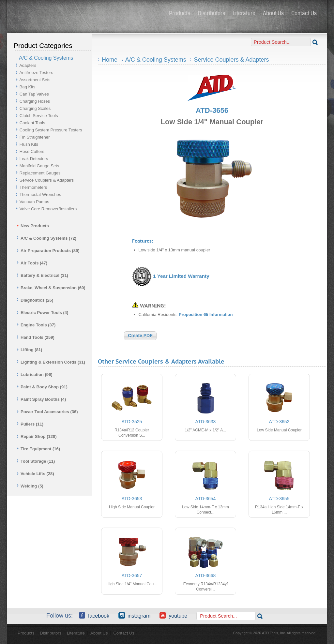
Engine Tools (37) (36, 325)
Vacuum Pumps (34, 202)
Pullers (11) (30, 424)
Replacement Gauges (40, 173)
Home (110, 60)
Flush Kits (29, 144)
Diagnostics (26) (35, 300)
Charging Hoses (35, 101)
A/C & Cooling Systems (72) (47, 238)
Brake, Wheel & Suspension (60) (51, 288)
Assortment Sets (35, 80)
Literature (244, 13)
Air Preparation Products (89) (48, 251)
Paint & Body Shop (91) (42, 387)
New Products (33, 226)
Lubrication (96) (35, 374)
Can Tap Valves (34, 94)
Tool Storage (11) (36, 461)
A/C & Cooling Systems (156, 60)
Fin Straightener (35, 137)
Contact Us (304, 13)
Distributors (211, 13)
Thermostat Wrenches (40, 195)
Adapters (28, 65)
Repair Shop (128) (37, 436)
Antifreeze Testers (36, 73)
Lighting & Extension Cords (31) (51, 362)
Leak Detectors (34, 159)
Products (180, 13)
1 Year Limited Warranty (181, 276)
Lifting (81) (30, 350)
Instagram (134, 615)
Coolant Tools (32, 123)
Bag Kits (27, 87)
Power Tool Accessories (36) (47, 412)
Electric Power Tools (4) (43, 313)
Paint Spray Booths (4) (41, 399)
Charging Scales (35, 108)
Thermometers (33, 187)
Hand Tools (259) (36, 337)
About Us (273, 13)
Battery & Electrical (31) (43, 275)
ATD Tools (86, 14)
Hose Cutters (32, 151)
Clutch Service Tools (39, 116)
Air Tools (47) (32, 263)
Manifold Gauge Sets (39, 166)
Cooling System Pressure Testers (51, 130)
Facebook (94, 615)
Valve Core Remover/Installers (48, 209)
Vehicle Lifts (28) (36, 474)
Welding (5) (30, 486)
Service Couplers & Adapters (47, 180)
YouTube (173, 615)
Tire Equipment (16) (38, 449)
